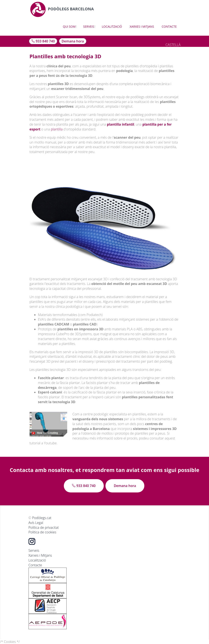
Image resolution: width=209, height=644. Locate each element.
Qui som (69, 26)
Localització (112, 26)
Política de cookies (42, 532)
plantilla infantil (121, 124)
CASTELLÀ (173, 45)
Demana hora (73, 41)
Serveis (89, 26)
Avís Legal (36, 523)
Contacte (169, 26)
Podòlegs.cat (42, 518)
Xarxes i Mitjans (142, 26)
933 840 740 (43, 41)
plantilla (57, 129)
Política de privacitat (44, 527)
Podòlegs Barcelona (62, 9)
